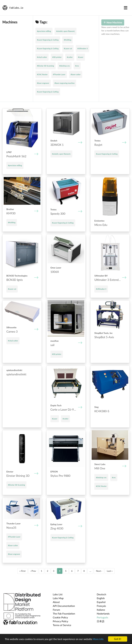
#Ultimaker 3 (83, 48)
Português (102, 617)
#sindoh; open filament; (66, 31)
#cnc (77, 66)
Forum (56, 610)
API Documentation (64, 606)
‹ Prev (33, 571)
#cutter (70, 57)
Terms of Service (62, 625)
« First (23, 571)
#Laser (81, 57)
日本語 (101, 621)
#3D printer (57, 57)
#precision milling (44, 31)
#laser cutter (76, 74)
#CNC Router (42, 74)
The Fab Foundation (64, 613)
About (56, 602)
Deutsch (101, 594)
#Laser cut (68, 48)
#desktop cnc (64, 66)
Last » (110, 571)
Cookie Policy (60, 617)
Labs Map (58, 598)
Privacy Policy (61, 621)
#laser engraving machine (64, 83)
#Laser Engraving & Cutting (48, 40)
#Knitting (68, 40)
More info (98, 639)
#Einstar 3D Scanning (45, 66)
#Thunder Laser (59, 74)
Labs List (58, 594)
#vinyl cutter (42, 57)
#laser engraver (43, 83)
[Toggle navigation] (126, 8)
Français (101, 606)
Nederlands (103, 613)
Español (101, 602)
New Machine (113, 22)
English (101, 598)
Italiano (101, 610)
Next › (99, 571)
